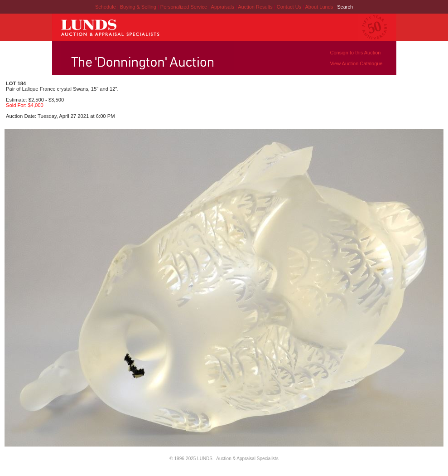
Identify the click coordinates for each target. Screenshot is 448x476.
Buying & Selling (139, 7)
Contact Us (289, 7)
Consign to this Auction (356, 53)
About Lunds (320, 7)
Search (345, 7)
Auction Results (256, 7)
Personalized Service (184, 7)
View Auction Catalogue (356, 63)
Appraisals (223, 7)
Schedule (106, 7)
